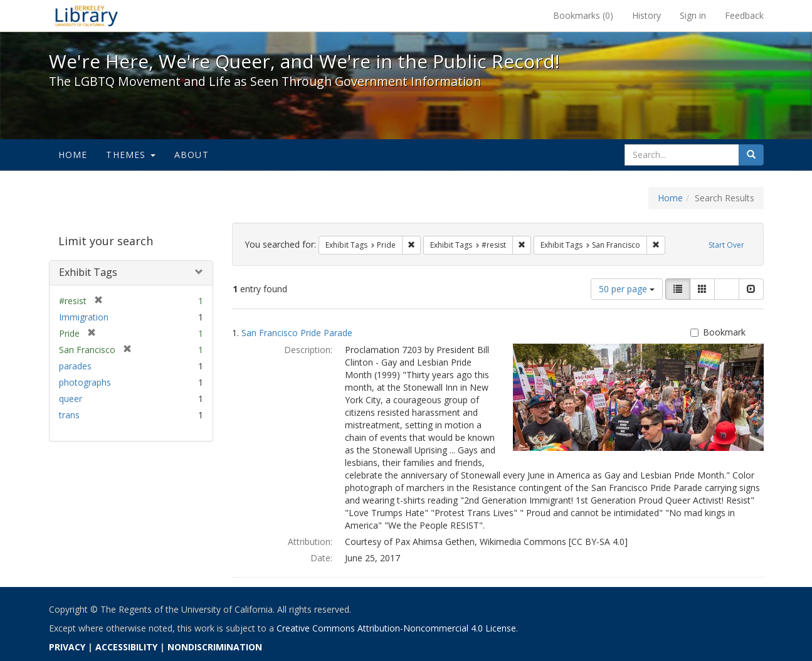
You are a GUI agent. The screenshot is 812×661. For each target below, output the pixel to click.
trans (69, 415)
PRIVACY (67, 647)
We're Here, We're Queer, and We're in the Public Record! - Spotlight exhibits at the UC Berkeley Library (87, 16)
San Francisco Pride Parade (297, 333)
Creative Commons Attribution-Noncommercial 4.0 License (396, 628)
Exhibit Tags (88, 272)
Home (73, 155)
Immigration (84, 317)
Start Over (726, 245)
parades (75, 366)
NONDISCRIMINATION (215, 647)
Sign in (693, 15)
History (646, 15)
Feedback (744, 15)
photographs (85, 382)
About (192, 155)
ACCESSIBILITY (126, 647)
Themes (130, 155)
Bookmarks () (583, 15)
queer (71, 399)
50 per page (627, 289)
